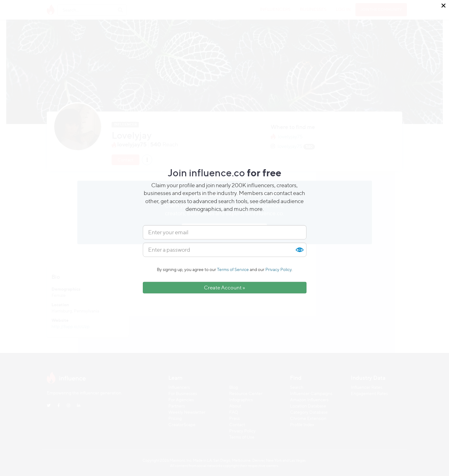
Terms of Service (233, 269)
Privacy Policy (278, 269)
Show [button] (299, 250)
